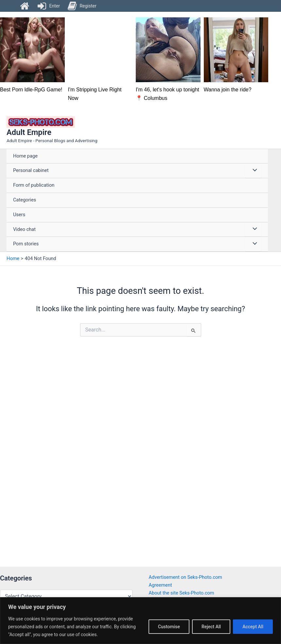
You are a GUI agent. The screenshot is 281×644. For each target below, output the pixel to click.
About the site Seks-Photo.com (182, 593)
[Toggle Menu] (253, 171)
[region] (140, 621)
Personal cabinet (31, 170)
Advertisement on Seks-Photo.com (186, 577)
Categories (25, 200)
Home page (25, 156)
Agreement (160, 585)
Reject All (211, 627)
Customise (169, 627)
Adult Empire (29, 132)
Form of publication (34, 185)
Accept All (253, 627)
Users (19, 215)
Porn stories (26, 244)
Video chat (24, 229)
